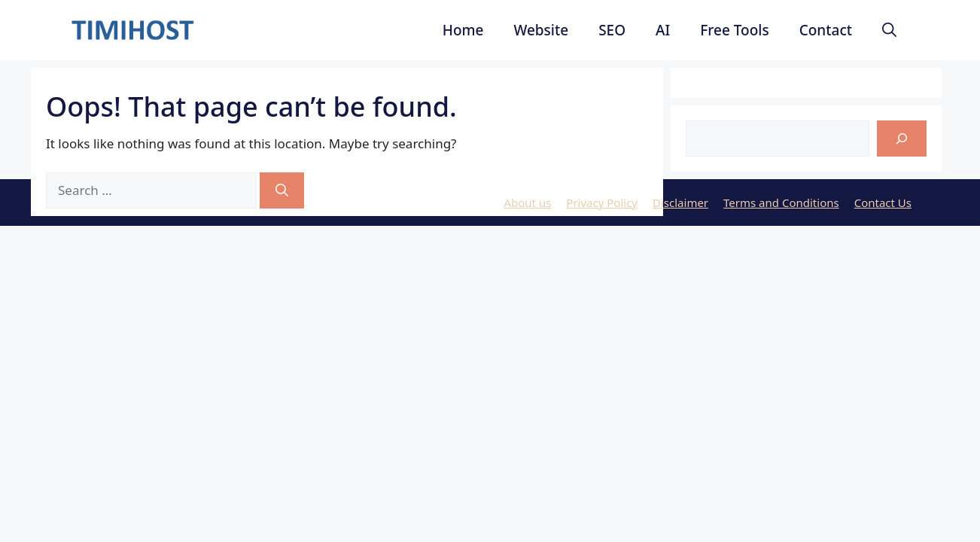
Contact (826, 30)
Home (463, 30)
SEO (612, 30)
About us (527, 202)
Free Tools (734, 30)
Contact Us (883, 202)
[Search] (282, 190)
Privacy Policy (602, 202)
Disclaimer (680, 202)
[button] (889, 30)
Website (541, 30)
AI (663, 30)
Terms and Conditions (781, 202)
